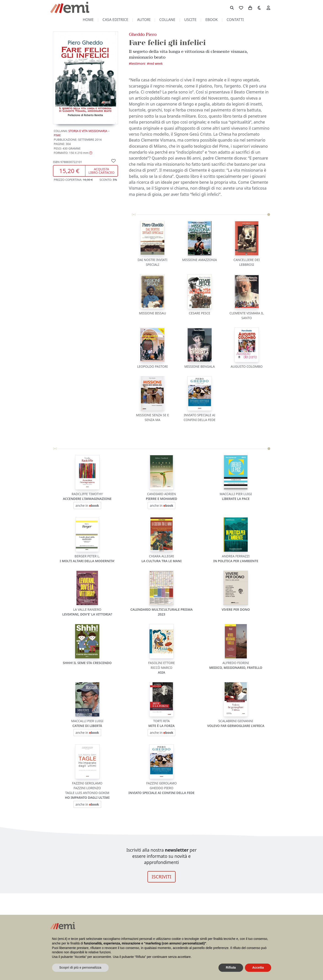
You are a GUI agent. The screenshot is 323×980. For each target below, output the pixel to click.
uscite (190, 20)
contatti (235, 20)
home (88, 20)
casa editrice (115, 20)
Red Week (156, 63)
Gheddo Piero (143, 34)
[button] (73, 153)
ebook (212, 20)
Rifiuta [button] (231, 967)
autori (144, 20)
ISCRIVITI (161, 877)
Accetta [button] (258, 967)
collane (167, 20)
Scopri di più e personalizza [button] (80, 967)
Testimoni (138, 63)
